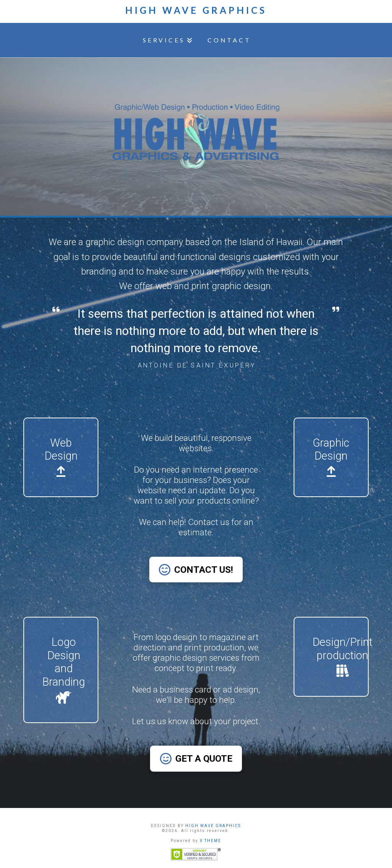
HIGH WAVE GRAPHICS (213, 826)
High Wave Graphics (196, 10)
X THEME (211, 841)
